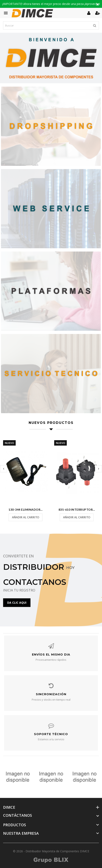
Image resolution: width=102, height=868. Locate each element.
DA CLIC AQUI (17, 603)
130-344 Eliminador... (26, 510)
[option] (51, 58)
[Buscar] (51, 25)
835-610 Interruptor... (77, 510)
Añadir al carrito (26, 517)
